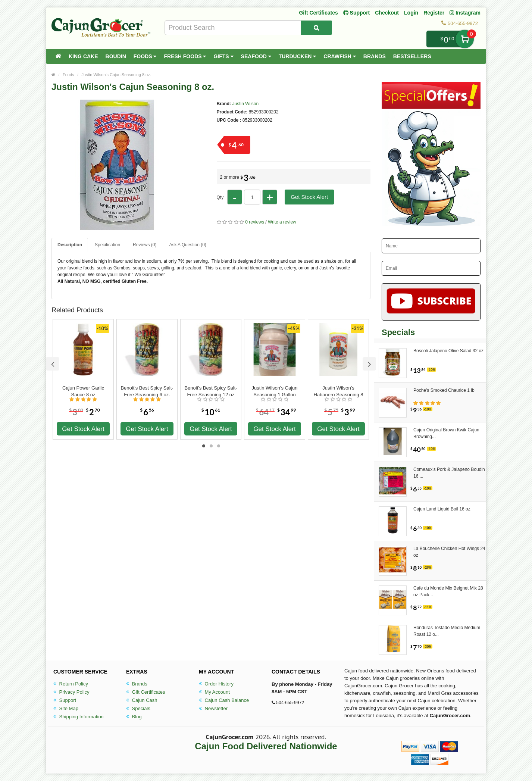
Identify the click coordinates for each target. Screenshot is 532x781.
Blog (134, 717)
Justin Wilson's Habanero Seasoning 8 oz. (339, 391)
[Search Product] (316, 28)
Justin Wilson (246, 104)
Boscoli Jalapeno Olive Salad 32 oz (448, 351)
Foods (145, 56)
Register (434, 13)
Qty (220, 197)
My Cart (465, 39)
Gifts (223, 56)
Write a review (282, 222)
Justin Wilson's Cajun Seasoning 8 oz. (116, 75)
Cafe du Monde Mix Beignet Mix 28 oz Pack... (448, 591)
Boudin (116, 56)
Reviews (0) (145, 245)
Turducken (298, 56)
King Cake (83, 56)
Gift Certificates (318, 13)
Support (65, 700)
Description (70, 245)
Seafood (256, 56)
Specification (107, 245)
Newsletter (213, 708)
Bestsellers (412, 56)
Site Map (66, 708)
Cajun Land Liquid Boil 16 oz (442, 509)
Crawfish (340, 56)
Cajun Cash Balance (224, 700)
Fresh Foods (185, 56)
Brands (375, 56)
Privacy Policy (71, 692)
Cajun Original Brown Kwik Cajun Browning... (446, 433)
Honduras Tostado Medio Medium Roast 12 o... (447, 631)
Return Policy (71, 684)
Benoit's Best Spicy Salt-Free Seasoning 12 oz (211, 391)
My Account (214, 692)
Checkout (387, 13)
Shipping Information (79, 717)
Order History (216, 684)
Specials (138, 708)
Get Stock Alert (309, 197)
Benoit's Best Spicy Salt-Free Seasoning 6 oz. (147, 391)
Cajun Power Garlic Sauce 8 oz (83, 391)
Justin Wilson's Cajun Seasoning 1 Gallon (274, 391)
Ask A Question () (187, 245)
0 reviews (255, 222)
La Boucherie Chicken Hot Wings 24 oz (449, 552)
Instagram (465, 13)
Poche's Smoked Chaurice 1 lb (444, 390)
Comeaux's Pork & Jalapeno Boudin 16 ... (449, 473)
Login (411, 13)
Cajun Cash (142, 700)
